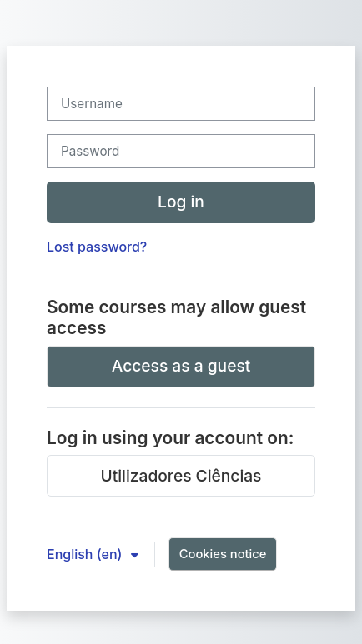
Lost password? (97, 247)
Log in (181, 202)
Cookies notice (223, 554)
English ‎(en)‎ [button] (86, 554)
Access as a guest (181, 366)
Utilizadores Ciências (181, 476)
